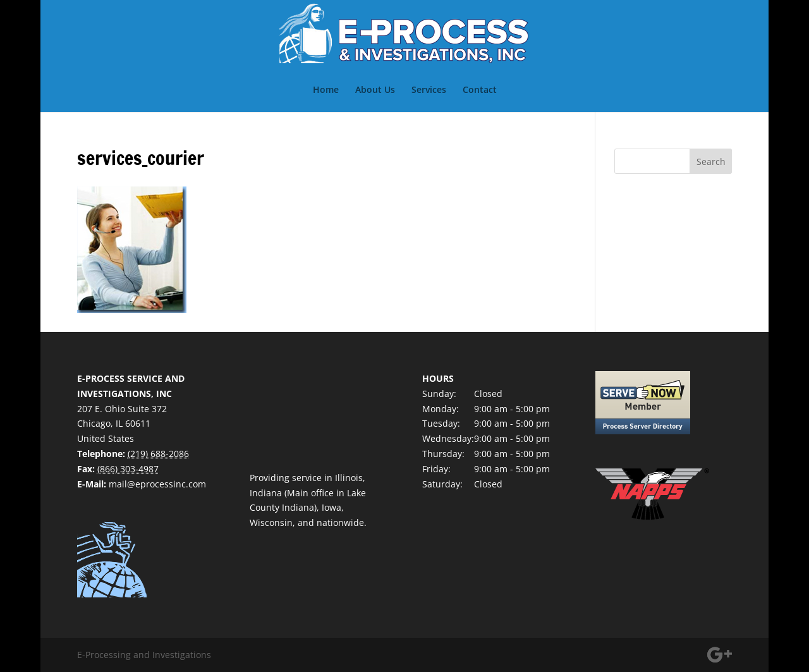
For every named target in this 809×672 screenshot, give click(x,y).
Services (429, 90)
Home (326, 90)
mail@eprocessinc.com (157, 484)
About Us (375, 90)
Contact (480, 90)
